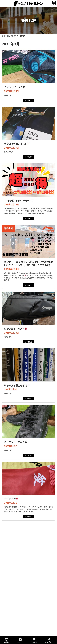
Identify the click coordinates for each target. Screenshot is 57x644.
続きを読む (29, 100)
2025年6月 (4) (10, 615)
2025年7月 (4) (10, 611)
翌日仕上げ (11, 499)
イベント (20, 640)
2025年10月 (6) (11, 604)
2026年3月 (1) (10, 584)
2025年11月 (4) (11, 600)
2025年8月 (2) (10, 607)
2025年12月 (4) (11, 596)
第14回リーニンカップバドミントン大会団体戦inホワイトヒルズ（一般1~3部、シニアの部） (28, 263)
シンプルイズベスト (16, 329)
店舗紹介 (7, 640)
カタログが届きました (17, 144)
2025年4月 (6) (10, 623)
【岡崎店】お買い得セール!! (19, 200)
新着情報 (7, 538)
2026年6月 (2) (10, 572)
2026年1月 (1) (10, 592)
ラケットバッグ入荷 (15, 87)
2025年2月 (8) (10, 631)
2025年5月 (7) (10, 619)
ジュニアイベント (10, 542)
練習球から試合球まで (17, 385)
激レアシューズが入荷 (16, 442)
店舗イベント (8, 552)
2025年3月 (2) (10, 627)
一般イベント (8, 547)
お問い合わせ (49, 640)
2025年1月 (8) (10, 635)
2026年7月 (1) (10, 568)
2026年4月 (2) (10, 580)
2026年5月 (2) (10, 576)
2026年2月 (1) (10, 588)
